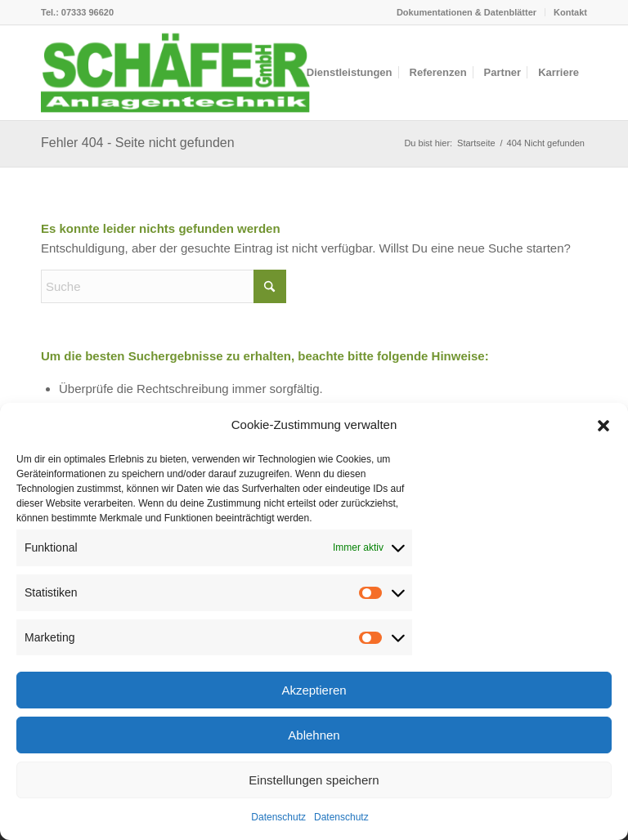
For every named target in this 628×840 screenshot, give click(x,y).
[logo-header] (175, 73)
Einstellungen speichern (314, 780)
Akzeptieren (314, 690)
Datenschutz (278, 817)
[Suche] (164, 286)
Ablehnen (314, 735)
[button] (603, 426)
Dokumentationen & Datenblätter (467, 12)
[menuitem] (467, 12)
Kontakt (570, 12)
